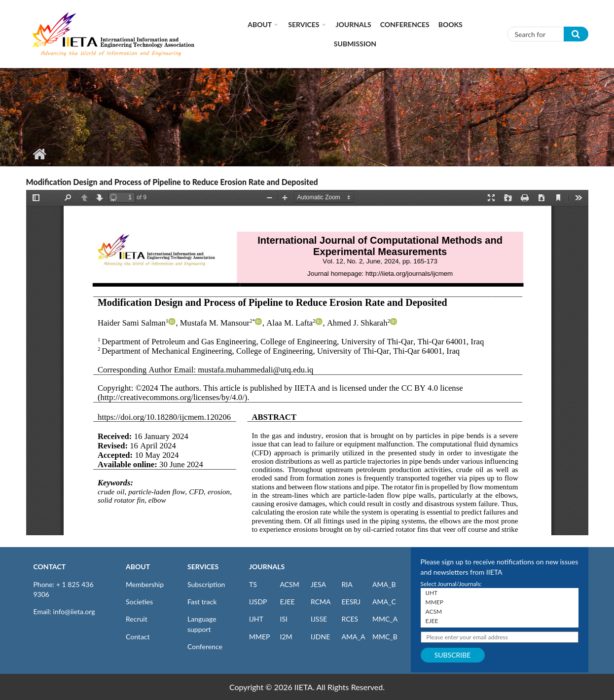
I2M (286, 637)
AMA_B (384, 584)
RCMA (321, 602)
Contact (138, 637)
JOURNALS (267, 567)
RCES (350, 619)
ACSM (290, 584)
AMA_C (384, 602)
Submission (355, 44)
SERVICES (203, 567)
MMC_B (385, 637)
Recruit (137, 619)
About (260, 24)
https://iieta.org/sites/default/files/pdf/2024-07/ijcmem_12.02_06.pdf (307, 363)
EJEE (288, 602)
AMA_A (354, 637)
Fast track (202, 602)
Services (304, 24)
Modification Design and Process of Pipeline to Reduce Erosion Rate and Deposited (172, 182)
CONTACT (50, 567)
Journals (354, 24)
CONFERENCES (405, 24)
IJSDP (258, 602)
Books (451, 24)
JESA (318, 584)
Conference (205, 646)
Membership (145, 584)
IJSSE (319, 619)
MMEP (260, 637)
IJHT (256, 619)
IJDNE (320, 637)
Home (40, 154)
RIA (347, 584)
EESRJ (351, 602)
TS (253, 584)
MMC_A (385, 619)
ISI (284, 619)
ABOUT (138, 567)
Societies (139, 602)
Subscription (206, 584)
